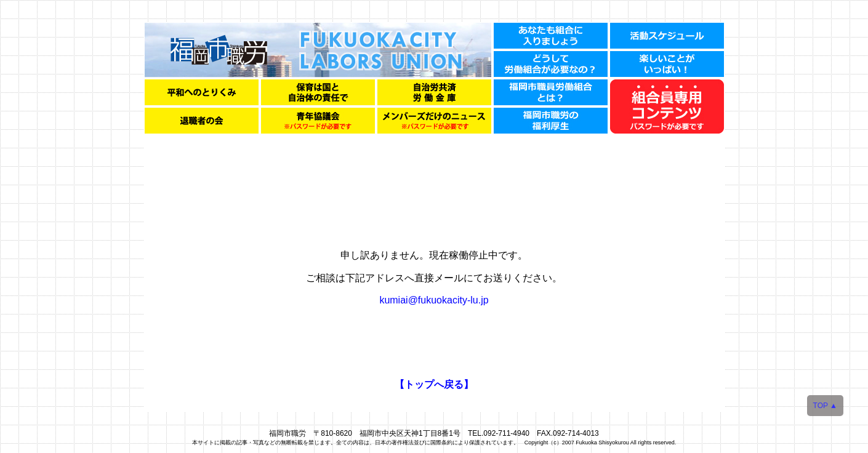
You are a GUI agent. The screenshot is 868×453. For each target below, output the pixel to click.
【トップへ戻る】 (434, 384)
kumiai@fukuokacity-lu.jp (434, 300)
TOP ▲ (825, 406)
